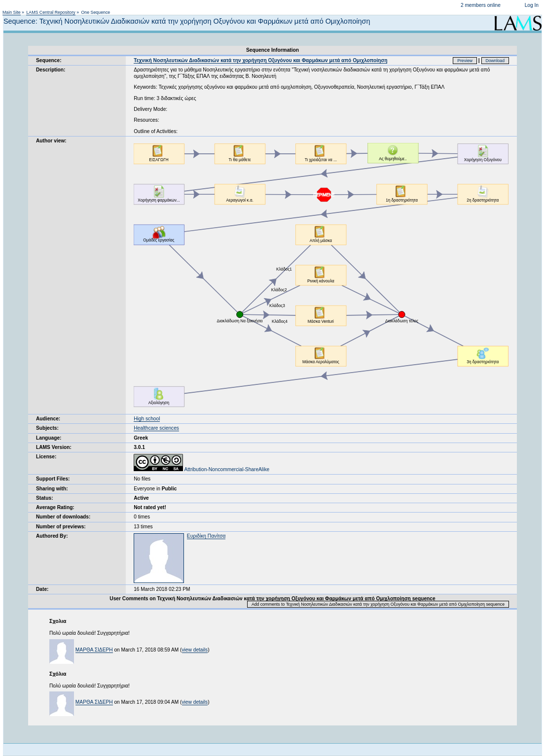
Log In (532, 5)
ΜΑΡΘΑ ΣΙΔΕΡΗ (94, 650)
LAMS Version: (54, 447)
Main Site (12, 12)
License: (46, 457)
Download (495, 61)
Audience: (48, 419)
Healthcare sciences (156, 428)
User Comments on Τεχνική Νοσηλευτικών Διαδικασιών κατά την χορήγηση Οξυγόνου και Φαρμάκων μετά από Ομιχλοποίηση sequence (272, 599)
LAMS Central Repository (51, 12)
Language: (49, 438)
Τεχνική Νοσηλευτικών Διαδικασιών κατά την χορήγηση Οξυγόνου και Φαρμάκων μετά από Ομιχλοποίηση (260, 60)
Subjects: (47, 428)
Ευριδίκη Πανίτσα (206, 536)
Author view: (51, 141)
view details (195, 650)
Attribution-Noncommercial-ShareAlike (201, 469)
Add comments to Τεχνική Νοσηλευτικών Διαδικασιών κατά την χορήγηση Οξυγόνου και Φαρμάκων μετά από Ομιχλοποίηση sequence (378, 604)
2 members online (481, 5)
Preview (465, 61)
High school (147, 419)
